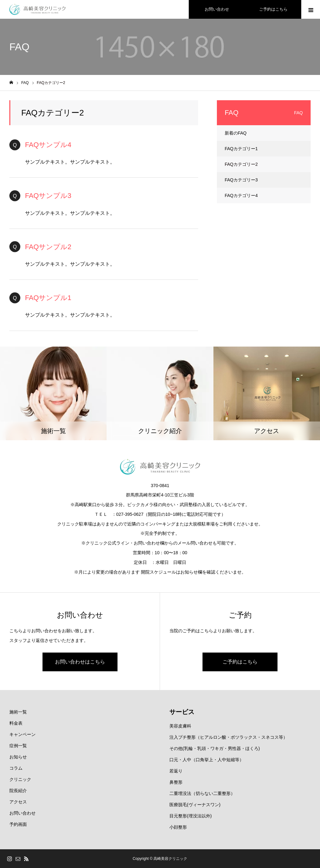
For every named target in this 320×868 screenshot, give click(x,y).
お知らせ (18, 757)
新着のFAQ (236, 133)
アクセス (18, 802)
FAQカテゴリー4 (241, 195)
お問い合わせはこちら (80, 662)
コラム (16, 768)
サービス (182, 712)
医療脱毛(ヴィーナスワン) (195, 805)
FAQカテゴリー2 (241, 164)
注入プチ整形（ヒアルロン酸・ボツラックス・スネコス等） (228, 737)
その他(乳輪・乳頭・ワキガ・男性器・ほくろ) (215, 748)
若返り (176, 771)
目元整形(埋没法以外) (190, 816)
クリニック (20, 779)
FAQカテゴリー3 (241, 180)
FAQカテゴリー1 (241, 149)
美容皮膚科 (180, 726)
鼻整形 (176, 782)
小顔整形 (178, 827)
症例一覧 (18, 746)
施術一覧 (18, 712)
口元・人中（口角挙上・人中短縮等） (207, 760)
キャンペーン (22, 734)
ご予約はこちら (240, 662)
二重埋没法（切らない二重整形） (202, 793)
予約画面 (18, 824)
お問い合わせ (22, 813)
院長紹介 (18, 791)
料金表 (16, 723)
